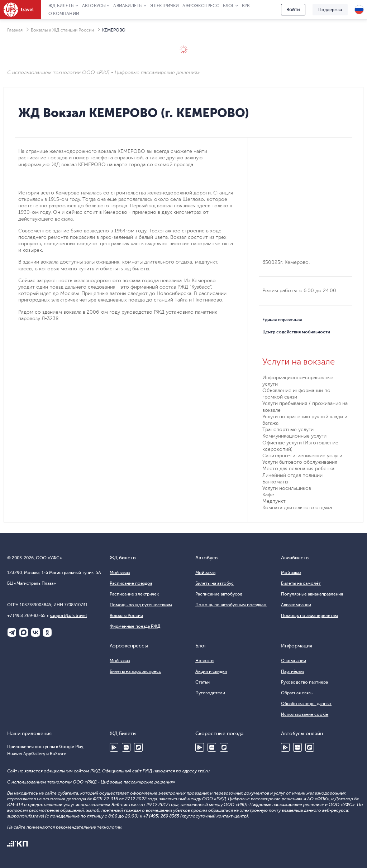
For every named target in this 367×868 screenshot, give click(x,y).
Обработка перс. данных (306, 704)
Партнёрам (292, 671)
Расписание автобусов (219, 594)
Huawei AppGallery (126, 747)
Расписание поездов (131, 583)
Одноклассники (47, 632)
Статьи (202, 682)
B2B (246, 6)
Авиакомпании (296, 605)
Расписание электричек (134, 594)
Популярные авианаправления (312, 594)
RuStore (138, 747)
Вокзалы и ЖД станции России (62, 30)
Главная (15, 30)
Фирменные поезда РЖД (135, 626)
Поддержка (330, 10)
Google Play (114, 747)
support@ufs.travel (68, 616)
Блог (229, 6)
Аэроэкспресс (201, 6)
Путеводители (210, 693)
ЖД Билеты (61, 6)
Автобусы (94, 6)
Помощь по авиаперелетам (309, 616)
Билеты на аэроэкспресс (135, 671)
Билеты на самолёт (301, 583)
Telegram (12, 632)
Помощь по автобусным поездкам (231, 605)
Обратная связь (297, 693)
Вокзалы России (126, 616)
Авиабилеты (128, 6)
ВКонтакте (35, 632)
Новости (204, 661)
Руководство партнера (304, 682)
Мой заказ (120, 573)
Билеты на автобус (215, 583)
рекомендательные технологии (89, 827)
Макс (24, 632)
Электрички (165, 6)
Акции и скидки (211, 671)
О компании (64, 14)
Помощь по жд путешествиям (141, 605)
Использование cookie (305, 714)
